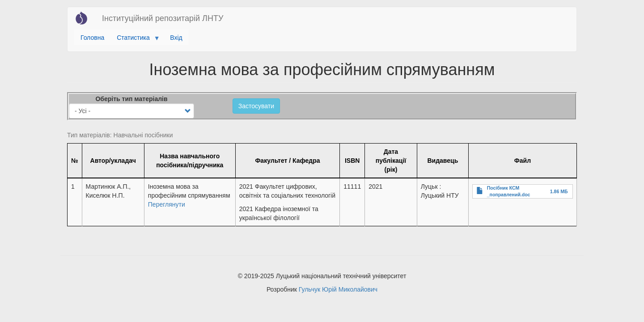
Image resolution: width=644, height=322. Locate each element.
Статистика (135, 40)
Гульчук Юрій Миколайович (338, 289)
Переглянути (167, 204)
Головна (92, 38)
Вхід (176, 38)
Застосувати (256, 106)
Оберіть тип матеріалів (131, 99)
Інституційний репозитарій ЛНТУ (163, 18)
